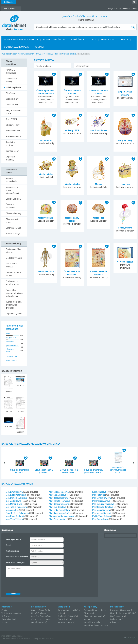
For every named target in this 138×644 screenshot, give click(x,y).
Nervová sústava (46, 271)
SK (134, 2)
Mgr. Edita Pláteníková (16, 495)
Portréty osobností (14, 136)
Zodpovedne (116, 619)
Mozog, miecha (125, 228)
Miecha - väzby (46, 174)
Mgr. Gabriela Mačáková (103, 504)
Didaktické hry (12, 99)
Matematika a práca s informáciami (12, 190)
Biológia (58, 54)
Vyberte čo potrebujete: (15, 562)
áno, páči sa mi (11, 338)
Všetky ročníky (82, 66)
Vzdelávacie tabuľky (11, 80)
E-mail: (9, 545)
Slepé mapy (11, 93)
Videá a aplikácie (13, 87)
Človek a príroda (13, 199)
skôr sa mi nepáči (12, 345)
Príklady (114, 622)
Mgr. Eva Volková (100, 519)
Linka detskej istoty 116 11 (122, 613)
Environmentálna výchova (13, 251)
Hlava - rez (125, 184)
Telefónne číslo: (12, 551)
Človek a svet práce (12, 221)
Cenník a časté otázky (17, 47)
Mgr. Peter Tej (99, 495)
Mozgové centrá (46, 218)
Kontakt (39, 47)
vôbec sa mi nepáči (10, 350)
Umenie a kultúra (13, 228)
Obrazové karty (13, 125)
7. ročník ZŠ (49, 54)
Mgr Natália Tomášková (16, 507)
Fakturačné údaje (9, 619)
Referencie (108, 40)
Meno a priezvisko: (13, 539)
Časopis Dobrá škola (40, 610)
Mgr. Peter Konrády (58, 519)
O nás (93, 40)
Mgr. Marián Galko (14, 504)
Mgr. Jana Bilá (12, 510)
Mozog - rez (99, 218)
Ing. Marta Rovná (13, 501)
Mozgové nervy (125, 140)
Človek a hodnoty (14, 213)
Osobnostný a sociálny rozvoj (12, 283)
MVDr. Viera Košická (102, 516)
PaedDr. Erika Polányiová (17, 513)
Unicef (60, 613)
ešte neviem (10, 341)
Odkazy (124, 40)
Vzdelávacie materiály (11, 613)
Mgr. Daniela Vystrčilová (17, 498)
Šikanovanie (89, 613)
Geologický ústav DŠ (67, 616)
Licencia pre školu (54, 40)
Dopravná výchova (14, 314)
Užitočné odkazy (39, 613)
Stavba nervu (46, 140)
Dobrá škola (77, 40)
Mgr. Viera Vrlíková (14, 519)
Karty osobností (13, 131)
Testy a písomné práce (13, 112)
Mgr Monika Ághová (101, 501)
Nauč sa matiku (117, 616)
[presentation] (28, 584)
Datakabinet (6, 54)
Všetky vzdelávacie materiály (21, 40)
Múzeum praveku (65, 622)
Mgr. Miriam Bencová (102, 513)
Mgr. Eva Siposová (14, 492)
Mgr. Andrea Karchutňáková (61, 516)
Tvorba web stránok (9, 639)
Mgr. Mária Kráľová (57, 495)
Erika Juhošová (99, 492)
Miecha (98, 184)
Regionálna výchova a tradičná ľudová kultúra (14, 293)
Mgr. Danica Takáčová (59, 504)
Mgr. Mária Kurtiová (101, 510)
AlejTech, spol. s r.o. (46, 639)
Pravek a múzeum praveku (96, 625)
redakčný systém (25, 639)
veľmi (8, 334)
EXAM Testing (64, 619)
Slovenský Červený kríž (68, 610)
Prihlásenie (9, 2)
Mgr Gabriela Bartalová (103, 507)
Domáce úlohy (12, 151)
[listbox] (52, 66)
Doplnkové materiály (11, 158)
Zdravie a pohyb (13, 234)
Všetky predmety (44, 66)
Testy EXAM (11, 119)
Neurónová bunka (99, 130)
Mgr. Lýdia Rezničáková (60, 510)
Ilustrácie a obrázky (11, 144)
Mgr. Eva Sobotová (57, 507)
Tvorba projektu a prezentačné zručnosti (14, 305)
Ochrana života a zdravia (13, 274)
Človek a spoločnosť (11, 206)
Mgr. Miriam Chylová (102, 498)
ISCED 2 (39, 54)
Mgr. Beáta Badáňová (59, 498)
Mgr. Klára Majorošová (59, 513)
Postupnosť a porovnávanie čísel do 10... (118, 470)
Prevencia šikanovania (120, 610)
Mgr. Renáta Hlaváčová (59, 501)
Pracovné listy (12, 105)
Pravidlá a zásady (92, 622)
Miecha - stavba (72, 184)
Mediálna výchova (14, 258)
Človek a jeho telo (69, 54)
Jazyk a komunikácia (11, 180)
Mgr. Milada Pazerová (59, 492)
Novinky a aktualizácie (11, 71)
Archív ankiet (10, 361)
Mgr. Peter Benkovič (15, 516)
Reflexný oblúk (72, 130)
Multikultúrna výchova (11, 265)
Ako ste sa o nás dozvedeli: (17, 557)
